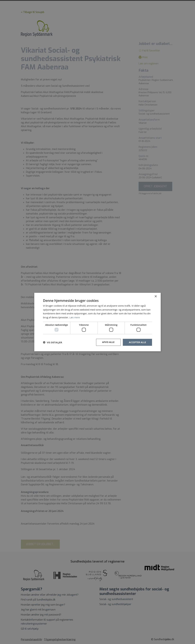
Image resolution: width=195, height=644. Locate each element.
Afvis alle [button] (108, 342)
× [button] (156, 296)
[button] (53, 342)
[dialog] (98, 322)
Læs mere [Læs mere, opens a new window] (75, 317)
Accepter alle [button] (137, 342)
